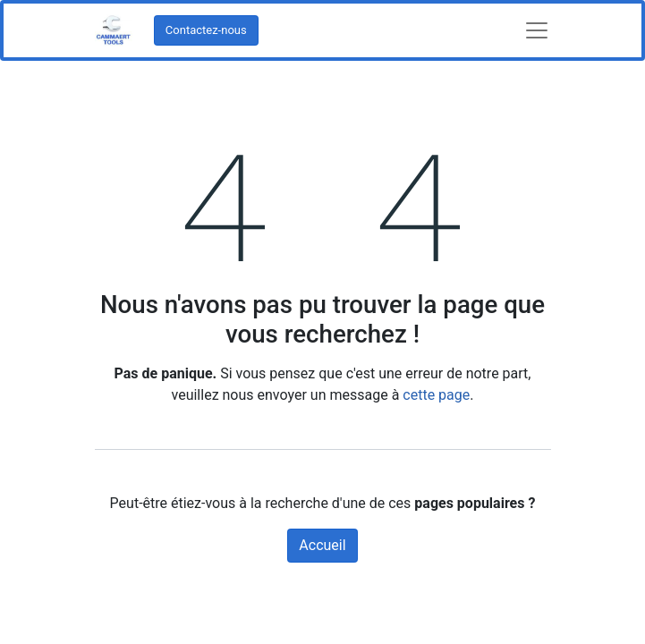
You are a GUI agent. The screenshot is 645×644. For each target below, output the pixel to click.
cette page (436, 395)
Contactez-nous (206, 30)
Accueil (322, 545)
